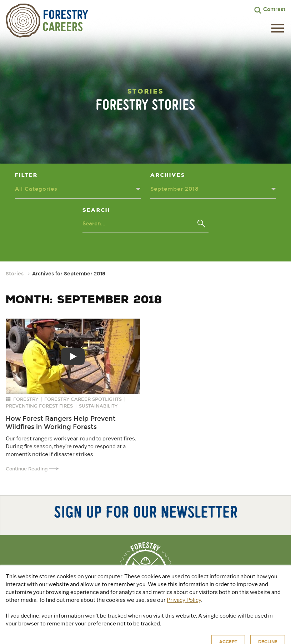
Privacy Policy (151, 637)
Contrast (274, 9)
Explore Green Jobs (132, 613)
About (81, 613)
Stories (15, 274)
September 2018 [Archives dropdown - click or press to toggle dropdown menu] (175, 189)
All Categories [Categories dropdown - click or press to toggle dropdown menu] (36, 189)
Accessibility (216, 637)
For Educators (197, 613)
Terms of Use (184, 637)
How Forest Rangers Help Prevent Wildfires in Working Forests (61, 423)
